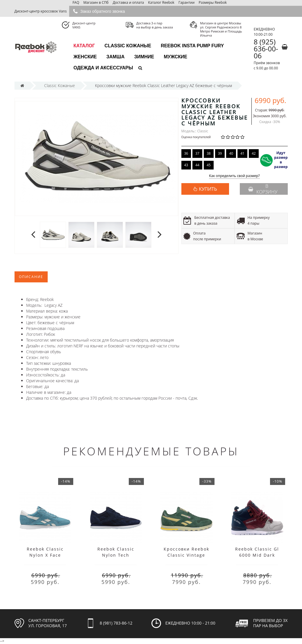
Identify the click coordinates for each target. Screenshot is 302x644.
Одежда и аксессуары (103, 68)
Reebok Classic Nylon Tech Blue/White (116, 555)
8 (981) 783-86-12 (116, 623)
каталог (84, 46)
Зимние (144, 57)
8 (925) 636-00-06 (266, 49)
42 (254, 153)
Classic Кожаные (128, 46)
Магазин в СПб (96, 2)
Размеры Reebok (213, 2)
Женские (85, 57)
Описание (31, 277)
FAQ (76, 2)
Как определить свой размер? (234, 176)
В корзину (263, 189)
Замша (116, 57)
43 (186, 165)
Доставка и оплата (128, 2)
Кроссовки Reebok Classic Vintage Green (186, 555)
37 (197, 153)
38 (209, 153)
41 (242, 153)
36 (186, 153)
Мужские (175, 57)
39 (220, 153)
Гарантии (186, 2)
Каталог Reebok (161, 2)
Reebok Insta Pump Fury (192, 46)
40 (231, 153)
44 (197, 165)
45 (209, 165)
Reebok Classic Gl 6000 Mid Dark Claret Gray (257, 555)
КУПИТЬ (208, 189)
